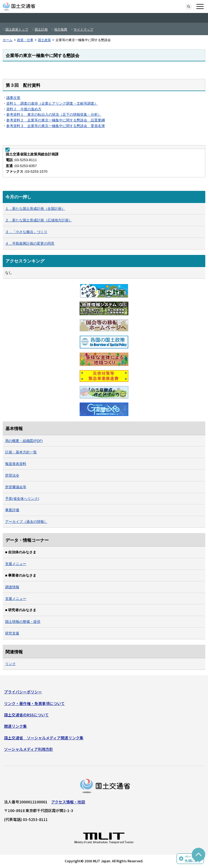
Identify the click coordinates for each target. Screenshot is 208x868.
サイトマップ (83, 29)
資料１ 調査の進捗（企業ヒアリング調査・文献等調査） (52, 103)
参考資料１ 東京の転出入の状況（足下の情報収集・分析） (54, 114)
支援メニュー (16, 564)
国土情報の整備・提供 (23, 622)
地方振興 (61, 29)
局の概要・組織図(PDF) (24, 441)
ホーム (8, 40)
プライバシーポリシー (23, 692)
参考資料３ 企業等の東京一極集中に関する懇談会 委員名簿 (56, 126)
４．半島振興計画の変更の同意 (30, 243)
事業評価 (12, 510)
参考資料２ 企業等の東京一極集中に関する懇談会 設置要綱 (56, 120)
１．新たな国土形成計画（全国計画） (35, 209)
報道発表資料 (16, 464)
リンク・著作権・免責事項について (34, 703)
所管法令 (12, 475)
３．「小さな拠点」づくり (26, 232)
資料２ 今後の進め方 (24, 109)
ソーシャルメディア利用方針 (29, 749)
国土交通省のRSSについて (26, 715)
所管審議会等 (16, 487)
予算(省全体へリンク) (22, 499)
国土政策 (44, 40)
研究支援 (12, 633)
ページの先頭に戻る (193, 859)
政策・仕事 (25, 40)
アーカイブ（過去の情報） (26, 522)
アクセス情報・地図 (68, 802)
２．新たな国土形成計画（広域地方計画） (39, 220)
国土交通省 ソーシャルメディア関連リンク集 (44, 738)
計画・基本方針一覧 (21, 452)
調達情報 (12, 587)
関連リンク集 (15, 726)
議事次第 (13, 98)
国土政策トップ (17, 29)
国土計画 (41, 29)
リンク (10, 664)
